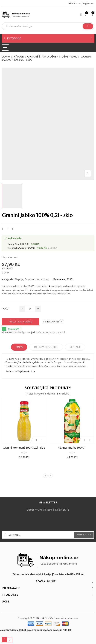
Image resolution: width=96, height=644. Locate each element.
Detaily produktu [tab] (46, 347)
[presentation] (48, 522)
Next (51, 476)
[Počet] (30, 309)
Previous (45, 476)
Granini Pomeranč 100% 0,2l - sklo (24, 448)
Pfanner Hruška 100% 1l (72, 448)
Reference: (59, 279)
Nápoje (19, 279)
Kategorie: (8, 279)
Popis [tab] (19, 347)
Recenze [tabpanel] (75, 347)
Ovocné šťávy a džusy (37, 279)
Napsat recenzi (10, 257)
